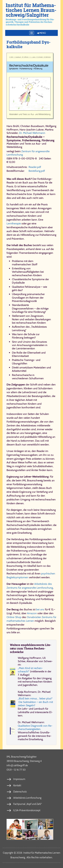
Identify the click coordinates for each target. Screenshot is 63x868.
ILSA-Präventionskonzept (27, 810)
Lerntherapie (14, 223)
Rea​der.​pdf (35, 167)
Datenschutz (20, 792)
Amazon (32, 613)
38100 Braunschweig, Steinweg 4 (24, 761)
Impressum (19, 779)
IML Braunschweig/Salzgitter (22, 757)
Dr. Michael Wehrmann (32, 133)
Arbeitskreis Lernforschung (27, 798)
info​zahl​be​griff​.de (17, 765)
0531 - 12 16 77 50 (16, 770)
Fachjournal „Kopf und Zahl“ (28, 804)
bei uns (40, 609)
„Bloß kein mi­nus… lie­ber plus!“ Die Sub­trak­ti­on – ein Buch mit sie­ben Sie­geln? (35, 702)
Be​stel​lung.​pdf (37, 171)
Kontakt (17, 785)
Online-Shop (14, 617)
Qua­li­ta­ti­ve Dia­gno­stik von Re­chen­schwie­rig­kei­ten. (35, 727)
